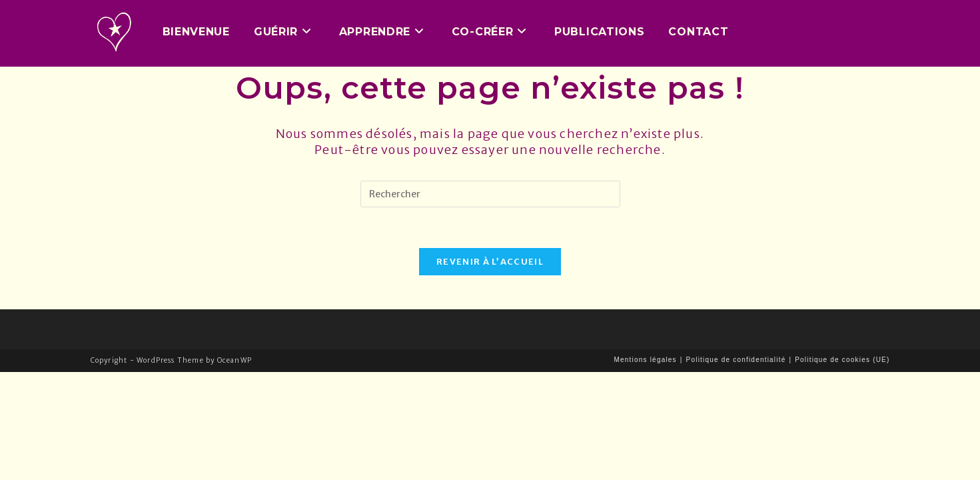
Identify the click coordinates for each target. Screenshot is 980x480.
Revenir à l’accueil (490, 262)
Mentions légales (646, 360)
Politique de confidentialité (736, 360)
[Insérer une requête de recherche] (490, 194)
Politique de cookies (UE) (842, 360)
